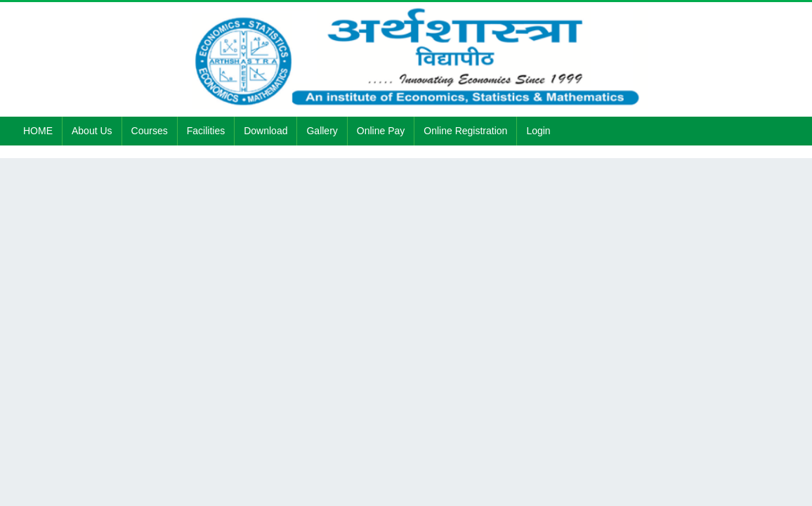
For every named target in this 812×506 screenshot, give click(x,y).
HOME (38, 131)
